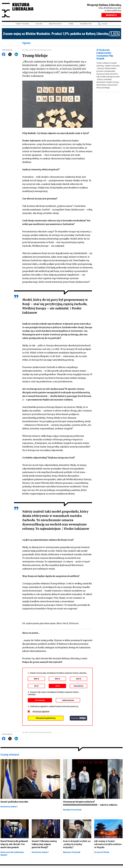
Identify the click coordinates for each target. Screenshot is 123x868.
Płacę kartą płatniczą (46, 718)
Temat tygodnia (22, 24)
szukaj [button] (105, 24)
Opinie (71, 24)
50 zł (36, 686)
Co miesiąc (40, 700)
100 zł (78, 679)
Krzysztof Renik (102, 852)
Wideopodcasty (55, 24)
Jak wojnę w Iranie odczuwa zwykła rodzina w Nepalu (108, 844)
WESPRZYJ (111, 15)
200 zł (57, 679)
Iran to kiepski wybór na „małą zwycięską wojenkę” (77, 844)
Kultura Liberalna (18, 10)
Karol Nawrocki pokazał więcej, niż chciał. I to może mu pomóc (14, 844)
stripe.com (78, 718)
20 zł (57, 686)
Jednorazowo (68, 700)
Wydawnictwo (86, 24)
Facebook (4, 55)
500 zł (36, 679)
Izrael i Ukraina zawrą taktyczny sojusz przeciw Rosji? (46, 844)
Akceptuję (41, 712)
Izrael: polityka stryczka (14, 802)
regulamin (45, 712)
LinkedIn (16, 55)
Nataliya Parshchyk (72, 810)
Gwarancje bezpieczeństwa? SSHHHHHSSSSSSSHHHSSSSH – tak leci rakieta (89, 803)
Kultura (39, 24)
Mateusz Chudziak (72, 852)
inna (78, 686)
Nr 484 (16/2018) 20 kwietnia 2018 (37, 50)
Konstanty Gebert (9, 807)
